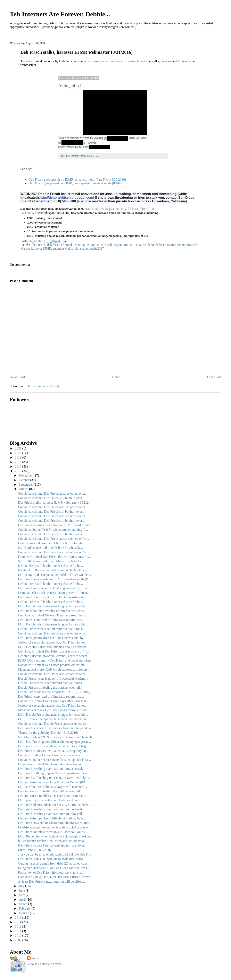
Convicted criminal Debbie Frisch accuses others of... (53, 724)
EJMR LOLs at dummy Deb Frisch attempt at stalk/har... (55, 660)
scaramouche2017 (92, 248)
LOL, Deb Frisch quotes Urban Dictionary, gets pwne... (54, 742)
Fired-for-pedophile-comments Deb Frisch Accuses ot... (55, 827)
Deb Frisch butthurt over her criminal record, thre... (52, 611)
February (25, 909)
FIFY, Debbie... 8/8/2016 (34, 850)
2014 (19, 922)
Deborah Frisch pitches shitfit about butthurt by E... (52, 818)
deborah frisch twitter (161, 245)
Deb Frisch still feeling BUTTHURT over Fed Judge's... (55, 778)
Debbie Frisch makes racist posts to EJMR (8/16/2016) (54, 692)
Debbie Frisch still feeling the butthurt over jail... (50, 687)
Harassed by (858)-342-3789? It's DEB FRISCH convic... (56, 877)
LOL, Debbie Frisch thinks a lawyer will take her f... (52, 787)
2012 (19, 927)
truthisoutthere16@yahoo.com (105, 209)
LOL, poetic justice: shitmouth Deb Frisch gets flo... (52, 800)
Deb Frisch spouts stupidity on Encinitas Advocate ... (53, 597)
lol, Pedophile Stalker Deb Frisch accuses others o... (52, 841)
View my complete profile (44, 964)
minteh (36, 958)
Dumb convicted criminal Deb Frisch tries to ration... (53, 543)
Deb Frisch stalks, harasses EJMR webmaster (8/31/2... (54, 503)
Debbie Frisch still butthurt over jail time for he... (50, 566)
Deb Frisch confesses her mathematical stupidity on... (53, 751)
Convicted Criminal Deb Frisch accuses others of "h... (53, 651)
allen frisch (38, 245)
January (24, 913)
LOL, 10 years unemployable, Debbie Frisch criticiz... (53, 719)
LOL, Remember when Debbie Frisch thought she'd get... (56, 836)
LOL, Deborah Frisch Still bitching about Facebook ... (54, 647)
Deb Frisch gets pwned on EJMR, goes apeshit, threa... (54, 588)
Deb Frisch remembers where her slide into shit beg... (53, 746)
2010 (19, 936)
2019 (19, 457)
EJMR (47, 248)
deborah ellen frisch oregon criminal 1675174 (116, 245)
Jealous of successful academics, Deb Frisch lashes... (53, 642)
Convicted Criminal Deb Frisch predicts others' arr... (52, 665)
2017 (19, 466)
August (24, 489)
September (26, 484)
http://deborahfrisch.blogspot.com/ (67, 198)
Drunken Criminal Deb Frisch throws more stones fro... (54, 557)
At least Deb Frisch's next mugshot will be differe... (52, 881)
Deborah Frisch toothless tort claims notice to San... (52, 796)
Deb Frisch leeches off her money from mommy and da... (56, 728)
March (24, 904)
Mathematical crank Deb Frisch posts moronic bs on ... (54, 710)
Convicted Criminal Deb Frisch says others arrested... (53, 701)
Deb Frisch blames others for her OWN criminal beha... (55, 805)
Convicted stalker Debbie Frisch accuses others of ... (52, 755)
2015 (19, 918)
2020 (19, 453)
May (22, 895)
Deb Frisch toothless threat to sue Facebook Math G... (53, 832)
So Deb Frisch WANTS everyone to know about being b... (56, 737)
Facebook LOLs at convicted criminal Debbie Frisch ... (54, 570)
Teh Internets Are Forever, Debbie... (60, 14)
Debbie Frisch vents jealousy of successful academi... (53, 678)
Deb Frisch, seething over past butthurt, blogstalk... (52, 814)
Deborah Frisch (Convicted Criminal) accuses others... (54, 656)
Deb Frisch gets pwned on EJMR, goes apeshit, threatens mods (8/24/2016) (78, 183)
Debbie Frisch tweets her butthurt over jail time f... (51, 629)
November (26, 475)
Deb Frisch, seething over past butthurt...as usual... (51, 769)
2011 (19, 931)
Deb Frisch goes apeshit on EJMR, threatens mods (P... (54, 579)
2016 (19, 471)
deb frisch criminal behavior (66, 245)
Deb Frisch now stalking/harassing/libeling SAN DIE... (54, 823)
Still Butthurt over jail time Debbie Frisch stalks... (51, 548)
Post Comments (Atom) (43, 386)
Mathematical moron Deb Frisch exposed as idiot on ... (54, 669)
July (22, 886)
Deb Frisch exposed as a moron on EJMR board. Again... (55, 525)
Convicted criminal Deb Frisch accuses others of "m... (53, 539)
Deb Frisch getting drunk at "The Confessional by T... (53, 638)
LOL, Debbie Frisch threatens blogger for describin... (53, 606)
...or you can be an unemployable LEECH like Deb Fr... (55, 854)
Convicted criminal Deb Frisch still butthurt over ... (52, 498)
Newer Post (17, 377)
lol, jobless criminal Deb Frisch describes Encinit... (52, 764)
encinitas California (66, 248)
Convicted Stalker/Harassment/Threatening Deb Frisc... (54, 760)
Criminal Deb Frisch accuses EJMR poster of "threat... (54, 593)
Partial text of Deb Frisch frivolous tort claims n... (51, 872)
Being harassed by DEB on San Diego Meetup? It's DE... (55, 868)
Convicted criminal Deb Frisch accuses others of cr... (53, 493)
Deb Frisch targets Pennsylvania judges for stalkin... (52, 845)
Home (116, 377)
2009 (19, 940)
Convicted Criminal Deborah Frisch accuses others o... (54, 615)
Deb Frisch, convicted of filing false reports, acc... (51, 620)
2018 (19, 462)
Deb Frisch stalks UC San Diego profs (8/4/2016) (51, 859)
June (22, 890)
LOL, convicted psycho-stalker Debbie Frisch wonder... (55, 575)
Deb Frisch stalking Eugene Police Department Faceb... (54, 773)
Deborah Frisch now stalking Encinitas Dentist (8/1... (53, 782)
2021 (19, 448)
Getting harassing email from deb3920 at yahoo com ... (54, 863)
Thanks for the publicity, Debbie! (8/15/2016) (48, 733)
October (25, 480)
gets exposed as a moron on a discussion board (114, 61)
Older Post (214, 377)
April (23, 900)
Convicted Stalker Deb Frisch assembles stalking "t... (53, 530)
